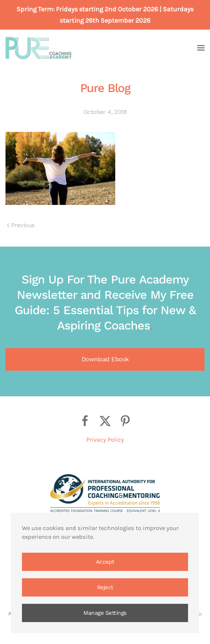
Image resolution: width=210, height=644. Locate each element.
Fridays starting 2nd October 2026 (107, 9)
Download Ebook (105, 359)
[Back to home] (38, 48)
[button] (201, 48)
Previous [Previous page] (21, 225)
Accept (105, 562)
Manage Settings (105, 613)
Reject (105, 587)
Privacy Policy (105, 440)
